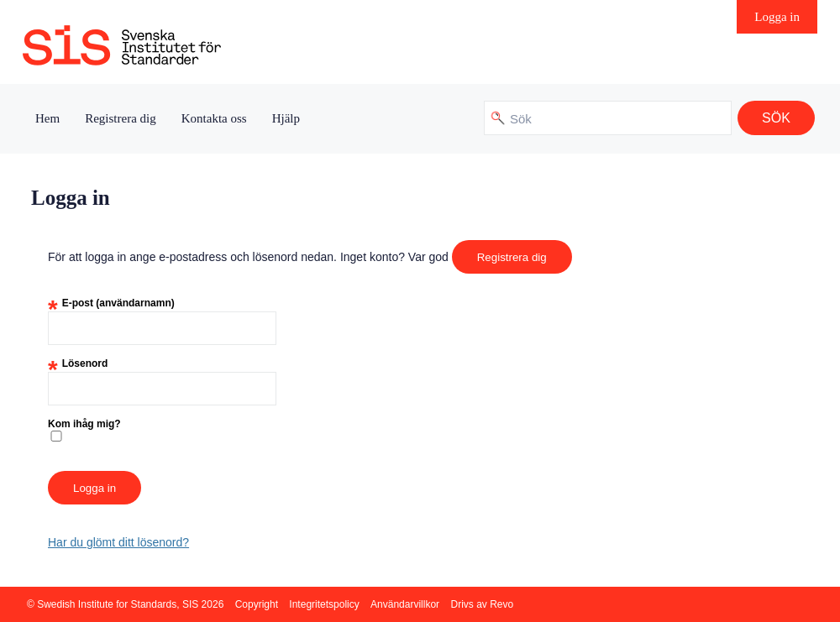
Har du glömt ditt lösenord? (118, 542)
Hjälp (286, 118)
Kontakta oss (214, 118)
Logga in (777, 17)
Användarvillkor (405, 604)
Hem (47, 118)
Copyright (257, 604)
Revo (501, 604)
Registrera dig (121, 118)
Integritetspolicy (324, 604)
